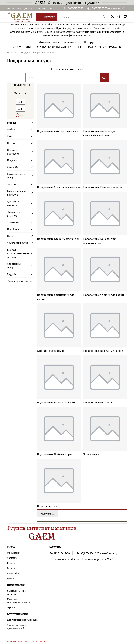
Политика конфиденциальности (19, 601)
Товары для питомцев (19, 281)
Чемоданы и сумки (18, 243)
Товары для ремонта (13, 214)
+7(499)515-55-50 (73, 8)
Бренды (11, 123)
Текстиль (12, 184)
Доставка (30, 8)
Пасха (10, 236)
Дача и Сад (13, 167)
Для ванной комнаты (14, 203)
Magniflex (12, 274)
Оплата (42, 8)
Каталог (46, 17)
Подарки (12, 160)
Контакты (12, 579)
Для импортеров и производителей (17, 627)
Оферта (11, 608)
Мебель (11, 129)
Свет (10, 136)
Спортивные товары (14, 266)
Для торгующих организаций (23, 620)
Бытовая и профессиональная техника (18, 253)
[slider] (18, 115)
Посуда (24, 52)
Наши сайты (14, 573)
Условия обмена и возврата (17, 592)
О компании (14, 8)
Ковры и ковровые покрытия (17, 193)
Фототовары (14, 222)
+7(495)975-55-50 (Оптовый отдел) (106, 8)
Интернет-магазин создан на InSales (27, 641)
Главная (11, 52)
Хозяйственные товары (16, 176)
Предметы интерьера (13, 152)
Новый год (13, 229)
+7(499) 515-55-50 (59, 553)
